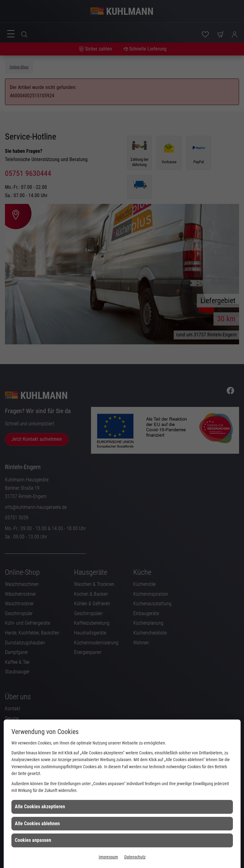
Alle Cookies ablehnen (37, 823)
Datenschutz (135, 857)
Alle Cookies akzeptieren (40, 807)
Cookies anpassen (33, 840)
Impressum (108, 857)
